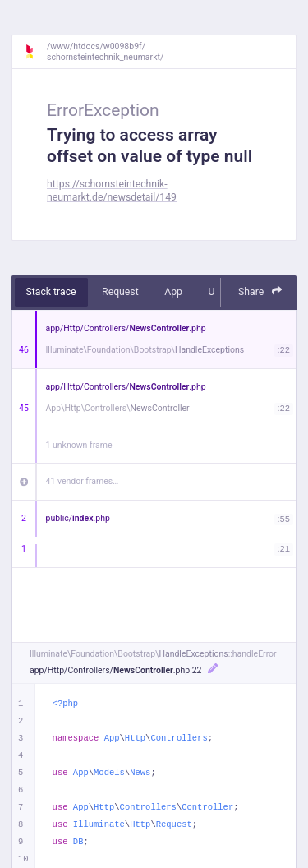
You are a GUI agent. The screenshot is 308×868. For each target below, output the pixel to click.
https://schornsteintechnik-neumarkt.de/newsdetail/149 (112, 190)
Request (120, 292)
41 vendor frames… (83, 481)
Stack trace (51, 292)
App (173, 292)
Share (260, 291)
